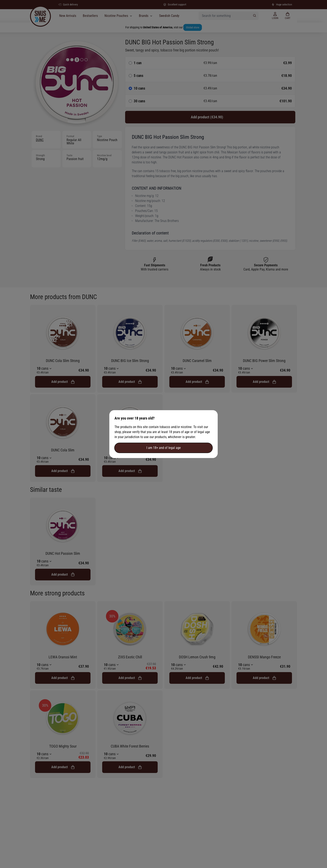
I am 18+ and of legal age (164, 448)
